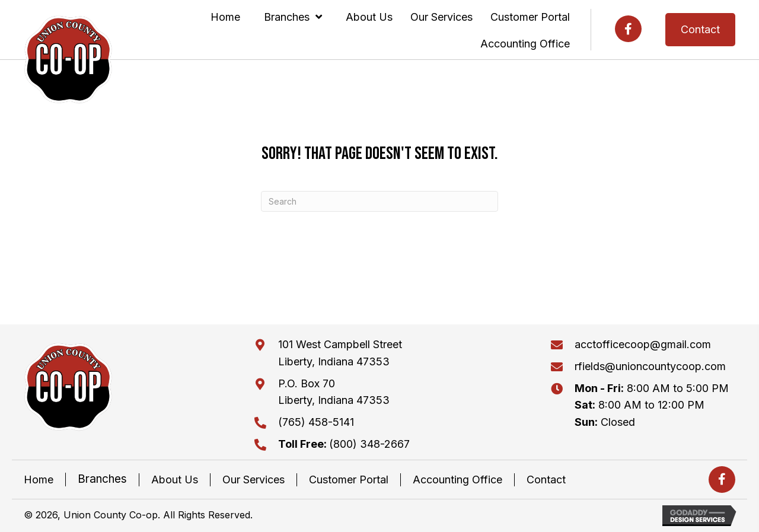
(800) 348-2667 (344, 444)
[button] (628, 29)
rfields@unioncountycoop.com (650, 366)
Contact (546, 480)
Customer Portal (349, 480)
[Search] (379, 201)
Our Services (253, 480)
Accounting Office (457, 480)
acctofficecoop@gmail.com (643, 344)
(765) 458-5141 (316, 422)
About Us (175, 480)
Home (39, 480)
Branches (102, 479)
